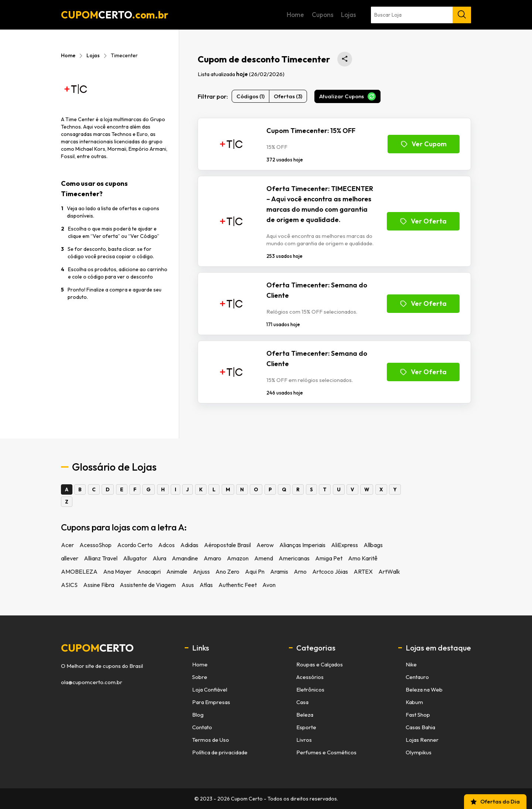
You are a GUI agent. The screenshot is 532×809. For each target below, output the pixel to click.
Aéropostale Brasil (227, 545)
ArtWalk (389, 571)
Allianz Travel (101, 558)
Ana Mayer (117, 571)
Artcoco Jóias (330, 571)
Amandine (185, 558)
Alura (159, 558)
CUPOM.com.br (115, 15)
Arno (300, 571)
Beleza (305, 715)
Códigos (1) (250, 96)
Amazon (238, 558)
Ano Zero (227, 571)
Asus (188, 585)
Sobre (200, 677)
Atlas (206, 585)
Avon (269, 585)
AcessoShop (96, 545)
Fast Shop (418, 715)
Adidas (189, 545)
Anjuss (201, 571)
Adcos (166, 545)
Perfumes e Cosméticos (326, 752)
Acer (67, 545)
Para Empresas (211, 702)
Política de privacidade (220, 752)
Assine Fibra (99, 585)
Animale (177, 571)
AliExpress (345, 545)
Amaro (212, 558)
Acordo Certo (135, 545)
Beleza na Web (424, 689)
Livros (304, 740)
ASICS (69, 585)
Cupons (389, 15)
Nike (411, 664)
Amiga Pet (329, 558)
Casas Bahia (420, 727)
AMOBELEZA (79, 571)
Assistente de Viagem (148, 585)
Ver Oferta (423, 221)
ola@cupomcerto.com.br (92, 682)
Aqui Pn (255, 571)
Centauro (417, 677)
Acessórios (310, 677)
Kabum (414, 702)
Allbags (373, 545)
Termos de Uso (211, 740)
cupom (97, 648)
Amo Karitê (363, 558)
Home (352, 15)
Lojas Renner (422, 740)
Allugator (135, 558)
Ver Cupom (424, 144)
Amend (264, 558)
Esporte (306, 727)
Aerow (265, 545)
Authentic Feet (238, 585)
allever (70, 558)
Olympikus (419, 752)
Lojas (425, 15)
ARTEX (363, 571)
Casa (302, 702)
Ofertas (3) (288, 96)
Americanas (294, 558)
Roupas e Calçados (320, 664)
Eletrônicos (310, 689)
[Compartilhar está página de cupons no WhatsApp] (345, 59)
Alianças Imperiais (302, 545)
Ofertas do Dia (495, 802)
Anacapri (149, 571)
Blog (198, 715)
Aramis (279, 571)
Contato (202, 727)
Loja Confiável (210, 689)
